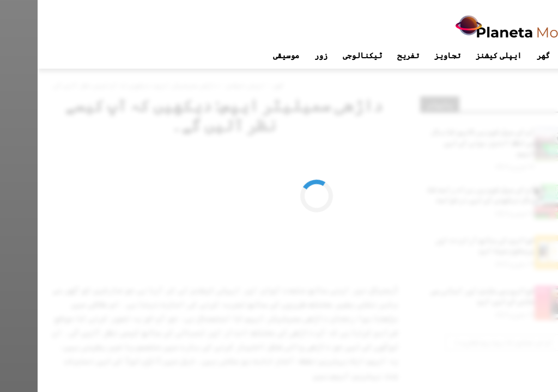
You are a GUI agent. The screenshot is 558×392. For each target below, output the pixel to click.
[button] (533, 56)
